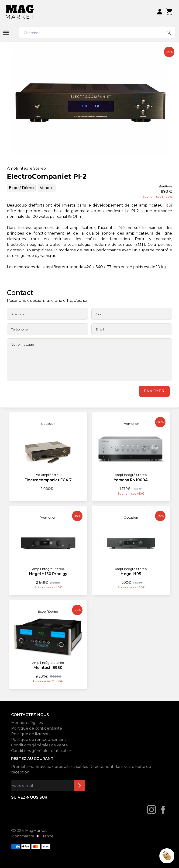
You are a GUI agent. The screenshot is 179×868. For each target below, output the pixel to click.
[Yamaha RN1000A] (131, 454)
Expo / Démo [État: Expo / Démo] (21, 188)
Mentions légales (27, 723)
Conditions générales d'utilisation (42, 751)
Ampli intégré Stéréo (26, 168)
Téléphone (20, 329)
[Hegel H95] (131, 548)
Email (100, 329)
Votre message (23, 344)
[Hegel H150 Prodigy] (48, 548)
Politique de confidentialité (37, 728)
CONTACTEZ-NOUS (30, 715)
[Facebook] (163, 810)
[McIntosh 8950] (48, 642)
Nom (100, 314)
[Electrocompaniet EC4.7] (48, 452)
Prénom (18, 314)
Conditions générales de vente (40, 745)
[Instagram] (151, 810)
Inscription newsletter (79, 785)
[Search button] (169, 33)
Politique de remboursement (39, 740)
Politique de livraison (30, 734)
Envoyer (154, 391)
